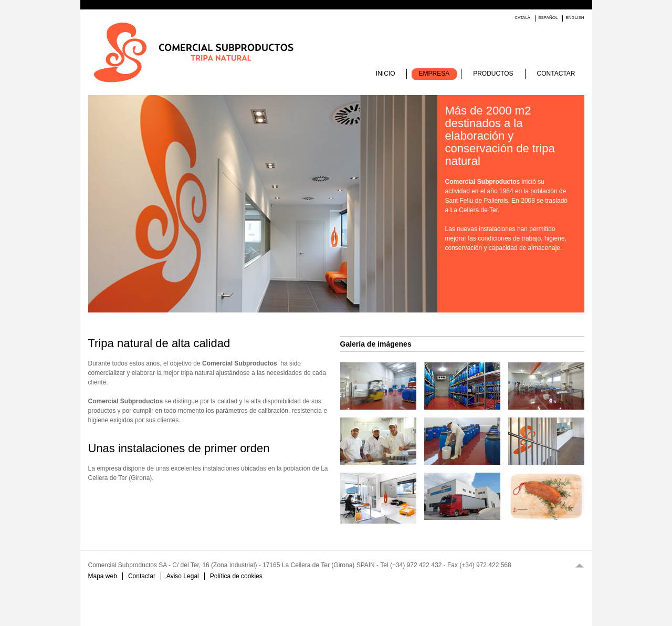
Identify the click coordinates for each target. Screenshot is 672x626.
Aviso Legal (183, 576)
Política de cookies (236, 576)
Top (580, 565)
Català (522, 18)
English (575, 18)
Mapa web (103, 576)
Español (548, 18)
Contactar (556, 74)
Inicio (386, 74)
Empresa (434, 74)
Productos (493, 74)
